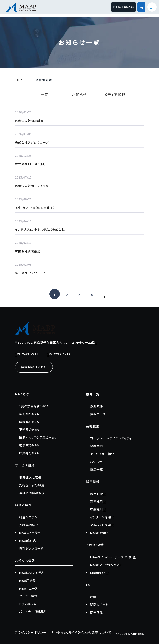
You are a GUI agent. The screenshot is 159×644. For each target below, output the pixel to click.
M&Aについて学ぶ (32, 573)
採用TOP (98, 494)
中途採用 (98, 509)
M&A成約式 (27, 541)
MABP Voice (99, 533)
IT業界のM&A (29, 453)
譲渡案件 (96, 406)
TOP (19, 80)
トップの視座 (28, 604)
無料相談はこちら (34, 367)
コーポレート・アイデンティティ (111, 438)
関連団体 (96, 613)
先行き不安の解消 (32, 485)
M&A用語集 (27, 580)
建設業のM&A (29, 422)
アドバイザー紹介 (102, 454)
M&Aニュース (28, 588)
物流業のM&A (29, 445)
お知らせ (79, 94)
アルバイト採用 (102, 525)
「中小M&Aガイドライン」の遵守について (81, 632)
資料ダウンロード (31, 548)
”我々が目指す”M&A (34, 406)
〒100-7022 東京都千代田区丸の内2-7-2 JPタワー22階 (56, 343)
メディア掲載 (115, 94)
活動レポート (99, 605)
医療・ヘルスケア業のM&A (37, 437)
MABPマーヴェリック (106, 565)
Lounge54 (100, 573)
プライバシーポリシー (31, 632)
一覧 (44, 94)
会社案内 (96, 446)
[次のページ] (104, 294)
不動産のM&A (29, 430)
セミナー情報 (28, 596)
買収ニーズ (98, 414)
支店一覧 (96, 469)
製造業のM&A (29, 414)
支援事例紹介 (29, 525)
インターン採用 (102, 517)
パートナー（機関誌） (33, 612)
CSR (93, 597)
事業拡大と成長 (30, 477)
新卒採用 (98, 502)
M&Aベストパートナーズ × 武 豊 (113, 557)
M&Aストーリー (30, 533)
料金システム (28, 517)
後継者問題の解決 (32, 493)
